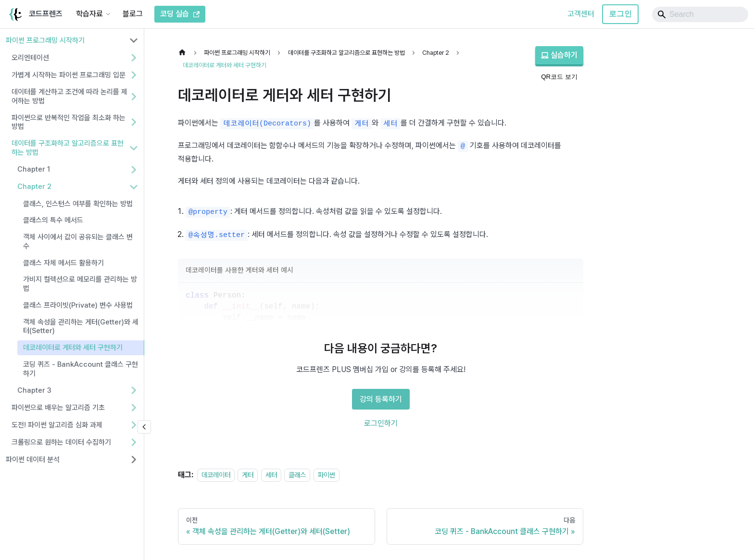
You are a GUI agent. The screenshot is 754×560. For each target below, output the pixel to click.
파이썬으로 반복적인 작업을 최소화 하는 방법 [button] (69, 122)
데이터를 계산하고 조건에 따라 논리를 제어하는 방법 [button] (69, 96)
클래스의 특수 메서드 (53, 220)
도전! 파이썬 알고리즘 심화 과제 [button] (57, 425)
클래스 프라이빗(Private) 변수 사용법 (78, 305)
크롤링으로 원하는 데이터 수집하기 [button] (61, 442)
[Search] (700, 14)
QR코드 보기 (559, 77)
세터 (271, 475)
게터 (248, 475)
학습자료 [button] (89, 14)
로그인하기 (381, 423)
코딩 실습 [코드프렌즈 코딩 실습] (180, 14)
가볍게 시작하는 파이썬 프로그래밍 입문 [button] (69, 75)
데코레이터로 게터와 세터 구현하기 (73, 348)
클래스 (297, 475)
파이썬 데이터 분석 (33, 460)
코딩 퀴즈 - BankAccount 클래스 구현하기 (81, 369)
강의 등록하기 (381, 399)
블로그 (133, 14)
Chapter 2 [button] (34, 187)
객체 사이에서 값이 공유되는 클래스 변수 (78, 242)
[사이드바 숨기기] (144, 427)
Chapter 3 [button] (34, 390)
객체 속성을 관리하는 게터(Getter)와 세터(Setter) (81, 327)
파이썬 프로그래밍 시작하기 (45, 40)
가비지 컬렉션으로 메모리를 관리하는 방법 (80, 284)
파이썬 (327, 475)
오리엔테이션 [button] (30, 58)
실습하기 (559, 55)
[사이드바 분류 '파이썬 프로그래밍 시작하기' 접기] (134, 40)
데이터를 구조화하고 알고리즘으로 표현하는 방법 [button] (68, 148)
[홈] (185, 53)
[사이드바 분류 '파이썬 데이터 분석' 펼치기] (134, 460)
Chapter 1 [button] (34, 169)
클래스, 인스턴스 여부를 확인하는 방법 (78, 204)
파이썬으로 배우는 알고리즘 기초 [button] (58, 408)
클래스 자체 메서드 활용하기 (63, 263)
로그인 (620, 14)
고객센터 (581, 14)
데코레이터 (216, 475)
